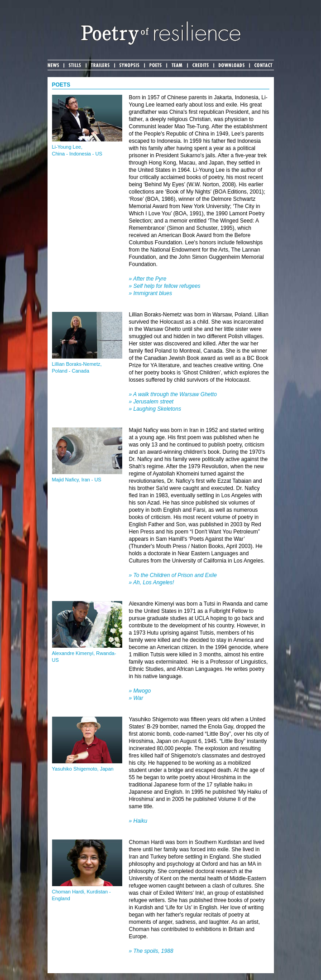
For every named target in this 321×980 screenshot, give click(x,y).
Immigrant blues (153, 293)
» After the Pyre (148, 279)
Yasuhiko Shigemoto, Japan (83, 769)
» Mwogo (140, 691)
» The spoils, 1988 (151, 951)
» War (136, 698)
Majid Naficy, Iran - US (77, 480)
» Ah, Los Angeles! (152, 582)
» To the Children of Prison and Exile (173, 575)
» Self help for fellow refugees (165, 286)
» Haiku (138, 821)
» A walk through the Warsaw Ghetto (173, 394)
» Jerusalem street (151, 402)
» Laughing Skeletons (155, 409)
